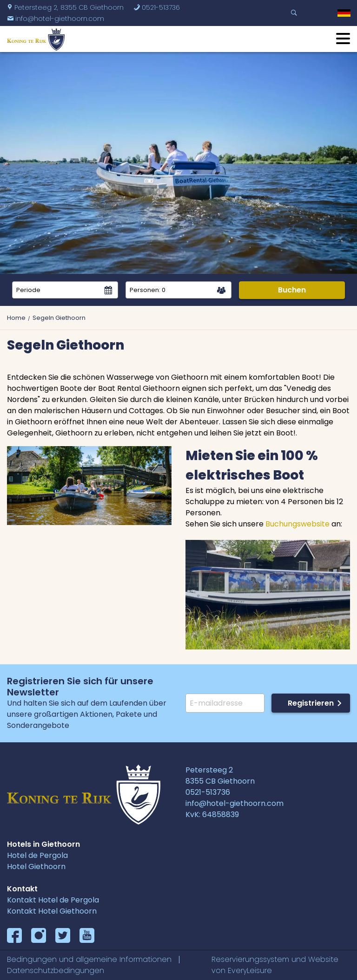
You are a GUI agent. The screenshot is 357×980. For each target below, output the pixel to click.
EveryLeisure (250, 970)
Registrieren (311, 703)
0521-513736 (157, 7)
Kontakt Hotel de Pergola (53, 900)
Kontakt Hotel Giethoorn (52, 911)
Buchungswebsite (297, 524)
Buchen (292, 290)
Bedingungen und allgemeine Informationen (89, 959)
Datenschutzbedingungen (56, 970)
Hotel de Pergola (37, 855)
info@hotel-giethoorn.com (56, 19)
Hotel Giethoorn (36, 866)
